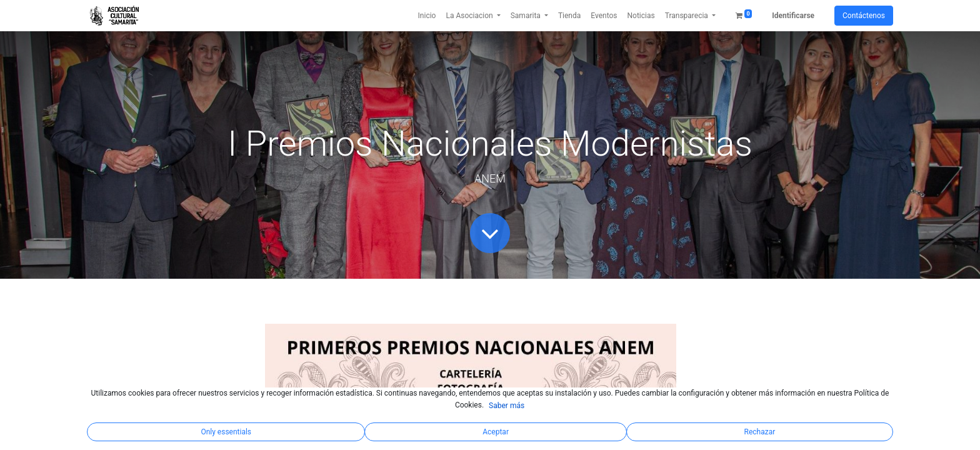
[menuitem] (427, 16)
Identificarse (793, 16)
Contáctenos (864, 16)
